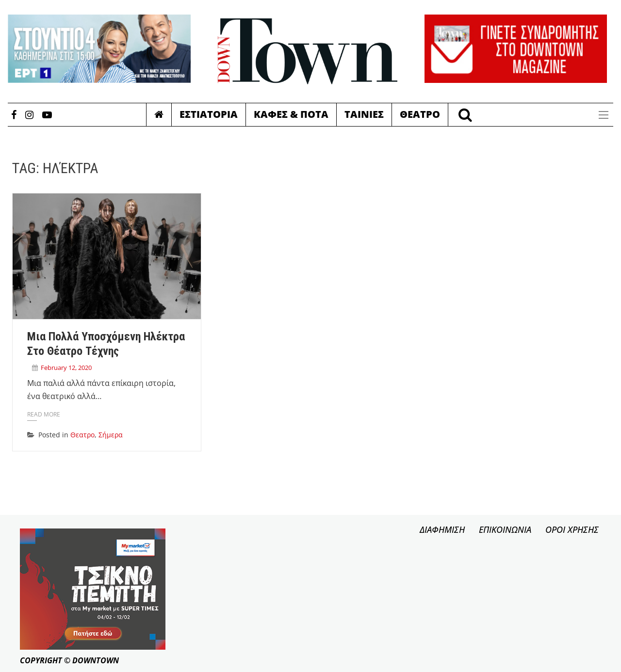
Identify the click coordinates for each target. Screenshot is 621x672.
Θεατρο (420, 114)
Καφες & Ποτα (291, 114)
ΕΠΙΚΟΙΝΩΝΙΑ (505, 529)
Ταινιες (364, 114)
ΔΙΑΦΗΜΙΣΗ (442, 529)
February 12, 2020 (66, 368)
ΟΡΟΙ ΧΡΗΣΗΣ (572, 529)
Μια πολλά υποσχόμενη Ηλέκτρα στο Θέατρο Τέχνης (106, 344)
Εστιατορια (209, 114)
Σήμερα (111, 435)
